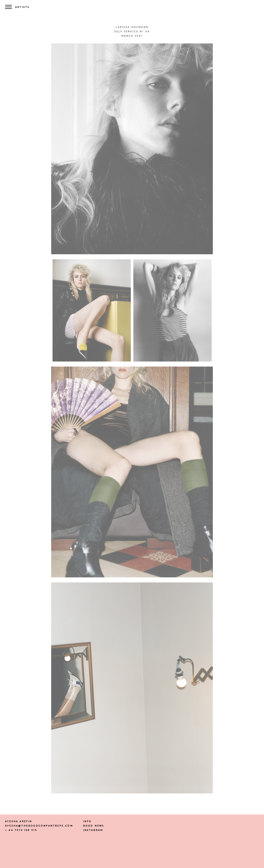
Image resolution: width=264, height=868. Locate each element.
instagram (93, 830)
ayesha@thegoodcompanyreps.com (39, 826)
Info (87, 822)
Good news (94, 826)
